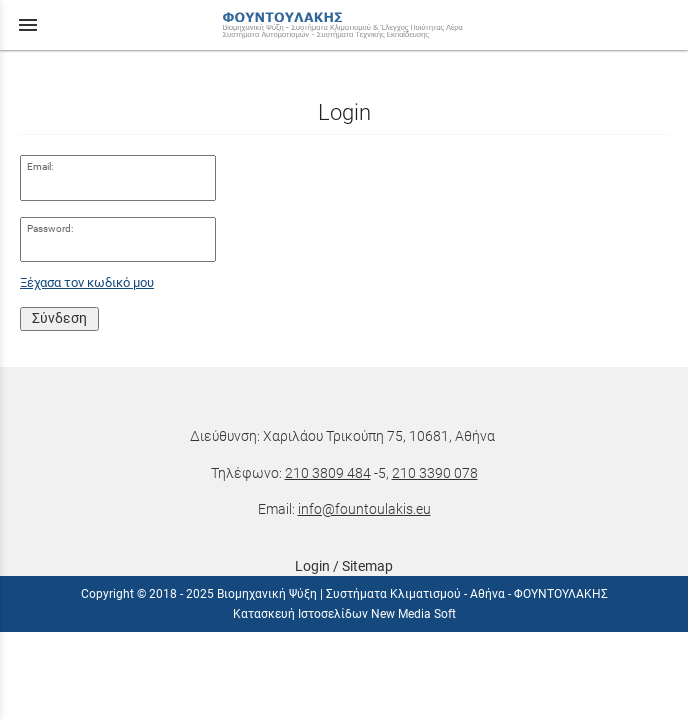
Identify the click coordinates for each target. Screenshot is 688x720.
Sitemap (367, 566)
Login (312, 566)
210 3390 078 (435, 473)
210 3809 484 (328, 473)
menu (28, 25)
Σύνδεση (59, 318)
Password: (50, 228)
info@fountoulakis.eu (364, 509)
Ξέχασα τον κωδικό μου (87, 282)
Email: (40, 166)
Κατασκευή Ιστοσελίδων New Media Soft (344, 614)
